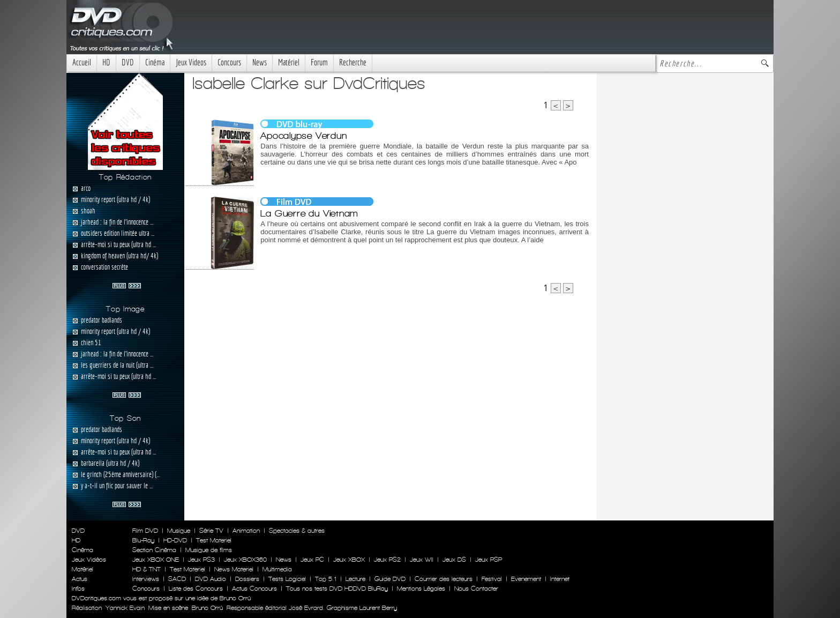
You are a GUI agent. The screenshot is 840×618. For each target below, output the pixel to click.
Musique (179, 531)
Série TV (211, 531)
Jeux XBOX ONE (156, 560)
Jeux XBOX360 (245, 560)
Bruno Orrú (207, 608)
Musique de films (209, 550)
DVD (128, 62)
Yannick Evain (125, 608)
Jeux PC (312, 560)
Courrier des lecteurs (444, 579)
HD (106, 62)
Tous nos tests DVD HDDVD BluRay (337, 589)
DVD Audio (211, 579)
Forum (319, 62)
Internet (560, 579)
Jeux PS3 (201, 560)
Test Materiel (214, 540)
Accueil (82, 62)
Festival (492, 579)
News (260, 62)
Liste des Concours (196, 589)
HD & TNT (147, 569)
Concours (229, 62)
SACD (177, 579)
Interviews (146, 579)
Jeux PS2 (387, 560)
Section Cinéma (154, 550)
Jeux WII (422, 560)
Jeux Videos (191, 62)
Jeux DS (454, 560)
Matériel (289, 62)
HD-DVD (175, 540)
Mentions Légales (421, 589)
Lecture (355, 579)
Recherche (353, 62)
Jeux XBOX (349, 560)
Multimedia (277, 569)
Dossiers (247, 579)
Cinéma (155, 62)
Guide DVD (390, 579)
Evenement (526, 579)
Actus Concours (254, 589)
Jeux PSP (489, 560)
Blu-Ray (143, 540)
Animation (246, 531)
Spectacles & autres (297, 531)
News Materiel (234, 569)
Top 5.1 (326, 579)
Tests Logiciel (287, 579)
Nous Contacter (475, 589)
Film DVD (145, 531)
